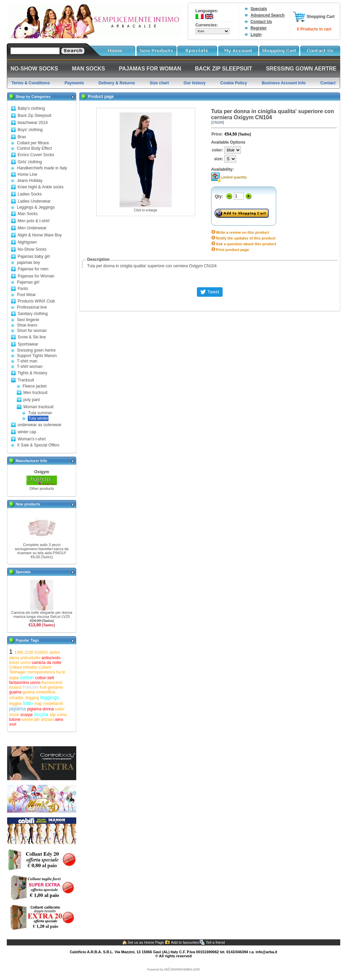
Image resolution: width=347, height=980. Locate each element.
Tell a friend (215, 942)
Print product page (232, 250)
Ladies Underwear (34, 201)
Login (256, 35)
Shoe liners (27, 325)
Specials (259, 9)
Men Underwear (32, 228)
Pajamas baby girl (34, 256)
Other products (42, 488)
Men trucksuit (35, 393)
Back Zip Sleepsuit (34, 116)
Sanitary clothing (33, 314)
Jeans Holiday (30, 181)
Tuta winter (38, 418)
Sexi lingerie (28, 320)
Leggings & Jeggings (36, 207)
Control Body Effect (34, 148)
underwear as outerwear (39, 425)
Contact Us (261, 22)
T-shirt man (27, 361)
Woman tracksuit (38, 407)
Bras (22, 137)
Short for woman (32, 331)
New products (28, 504)
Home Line (27, 174)
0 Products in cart (314, 29)
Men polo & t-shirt (34, 221)
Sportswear (28, 344)
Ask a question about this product (246, 244)
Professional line (32, 307)
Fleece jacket (35, 386)
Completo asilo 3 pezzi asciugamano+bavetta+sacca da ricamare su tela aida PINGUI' (42, 549)
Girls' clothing (30, 162)
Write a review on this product (242, 232)
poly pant (32, 400)
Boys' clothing (30, 130)
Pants (23, 289)
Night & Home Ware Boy (40, 235)
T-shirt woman (30, 367)
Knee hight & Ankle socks (40, 187)
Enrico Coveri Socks (36, 155)
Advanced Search (268, 15)
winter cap (27, 432)
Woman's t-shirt (32, 439)
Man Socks (28, 214)
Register (259, 28)
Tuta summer (40, 413)
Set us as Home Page (146, 942)
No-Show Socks (32, 249)
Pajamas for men (33, 269)
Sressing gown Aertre (36, 350)
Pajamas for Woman (36, 276)
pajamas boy (28, 263)
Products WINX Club (36, 301)
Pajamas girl (28, 282)
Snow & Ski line (32, 337)
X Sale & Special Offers (38, 445)
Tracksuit (26, 380)
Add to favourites (185, 942)
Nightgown (27, 242)
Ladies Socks (30, 194)
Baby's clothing (31, 108)
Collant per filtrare (33, 143)
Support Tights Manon (37, 356)
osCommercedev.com (182, 969)
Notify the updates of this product (246, 238)
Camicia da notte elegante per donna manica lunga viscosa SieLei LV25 (42, 614)
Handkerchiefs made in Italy (42, 168)
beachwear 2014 (33, 123)
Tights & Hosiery (33, 373)
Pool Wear (26, 295)
